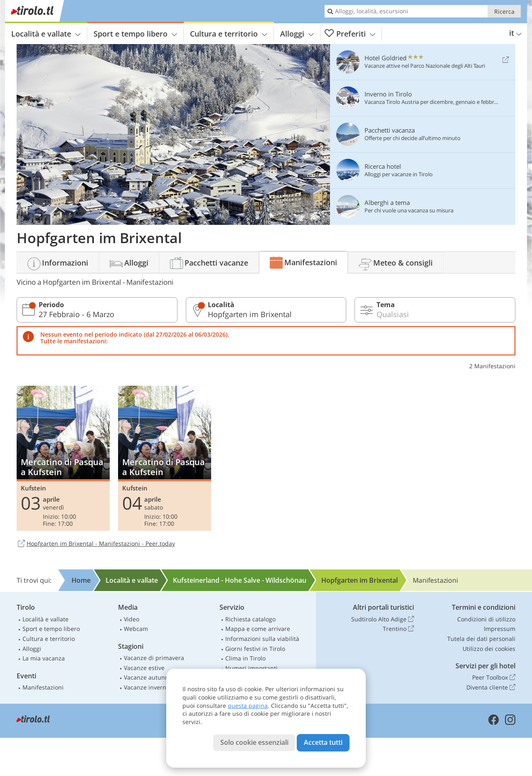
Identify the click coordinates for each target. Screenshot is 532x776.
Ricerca (504, 11)
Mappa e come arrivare (258, 629)
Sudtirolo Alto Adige (383, 619)
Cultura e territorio (229, 34)
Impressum (500, 629)
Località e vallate (46, 34)
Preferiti (350, 34)
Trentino (398, 629)
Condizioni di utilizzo (486, 619)
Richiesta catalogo (250, 619)
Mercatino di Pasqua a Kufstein (63, 458)
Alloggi (297, 34)
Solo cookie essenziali (254, 742)
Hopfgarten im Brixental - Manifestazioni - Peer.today (96, 544)
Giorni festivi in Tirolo (255, 649)
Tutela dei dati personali (481, 639)
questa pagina (248, 706)
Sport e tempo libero (135, 34)
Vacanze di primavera (154, 658)
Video (132, 619)
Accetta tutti (323, 742)
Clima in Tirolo (245, 658)
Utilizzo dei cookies (489, 649)
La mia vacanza (44, 658)
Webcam (136, 629)
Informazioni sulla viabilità (262, 639)
